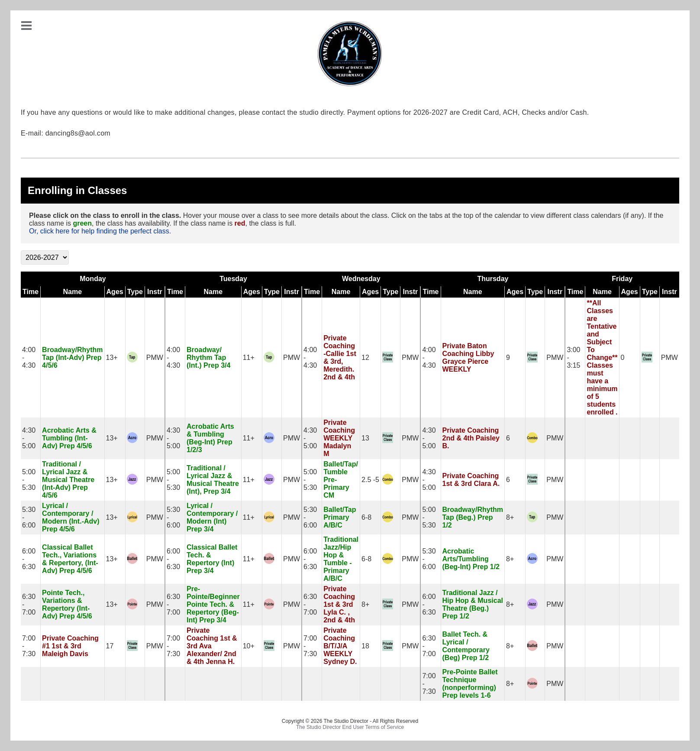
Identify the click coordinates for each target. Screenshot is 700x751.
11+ (249, 358)
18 (365, 646)
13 (365, 438)
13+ (112, 358)
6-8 (366, 517)
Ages (115, 292)
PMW (155, 358)
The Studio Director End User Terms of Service (350, 727)
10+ (249, 646)
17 (110, 646)
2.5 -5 (370, 480)
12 (365, 358)
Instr (155, 292)
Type (135, 292)
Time (31, 292)
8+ (510, 517)
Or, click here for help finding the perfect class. (100, 231)
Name (73, 292)
